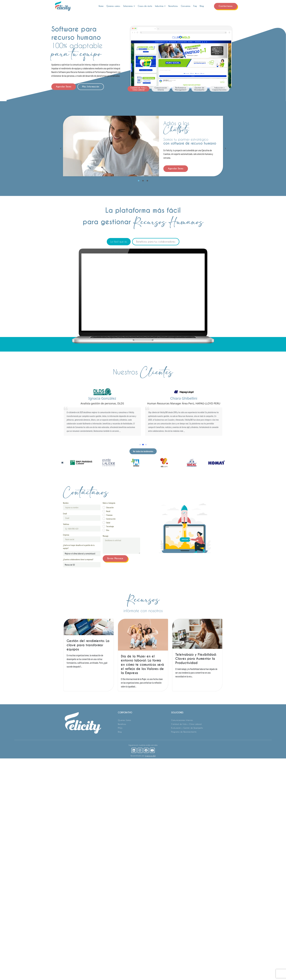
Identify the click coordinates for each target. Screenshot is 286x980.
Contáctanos (226, 6)
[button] (61, 148)
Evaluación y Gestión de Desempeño (187, 728)
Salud (108, 523)
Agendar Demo (64, 87)
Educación (110, 507)
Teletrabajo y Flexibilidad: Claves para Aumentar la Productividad (196, 659)
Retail (108, 511)
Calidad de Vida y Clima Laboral (186, 724)
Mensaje (106, 536)
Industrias (160, 6)
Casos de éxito (145, 6)
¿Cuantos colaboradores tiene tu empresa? (78, 559)
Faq (195, 6)
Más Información (91, 87)
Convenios (186, 6)
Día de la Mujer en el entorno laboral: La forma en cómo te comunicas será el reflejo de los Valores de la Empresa (142, 665)
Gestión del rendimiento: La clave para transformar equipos (88, 645)
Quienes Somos (124, 720)
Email (65, 514)
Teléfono (66, 524)
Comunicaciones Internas (182, 720)
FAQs (120, 728)
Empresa (66, 535)
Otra (108, 530)
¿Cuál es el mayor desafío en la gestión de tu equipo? (79, 547)
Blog (202, 6)
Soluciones (129, 6)
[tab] (138, 89)
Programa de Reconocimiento (184, 732)
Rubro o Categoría (109, 503)
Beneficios (173, 6)
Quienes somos (113, 6)
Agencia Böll (150, 756)
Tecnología (110, 526)
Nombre (66, 503)
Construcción (111, 519)
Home (101, 6)
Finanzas (109, 515)
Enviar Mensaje (115, 558)
